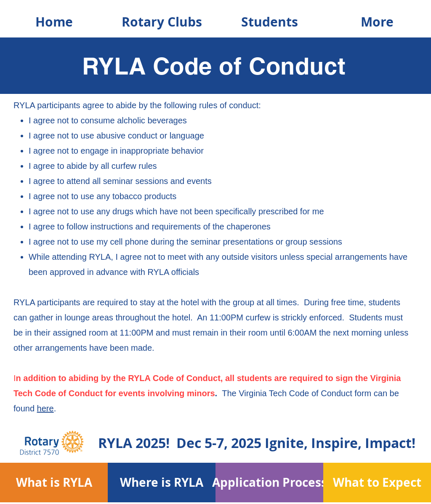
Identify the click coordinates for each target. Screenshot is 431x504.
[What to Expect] (377, 482)
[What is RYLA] (54, 482)
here (45, 408)
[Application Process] (270, 482)
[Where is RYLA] (162, 482)
